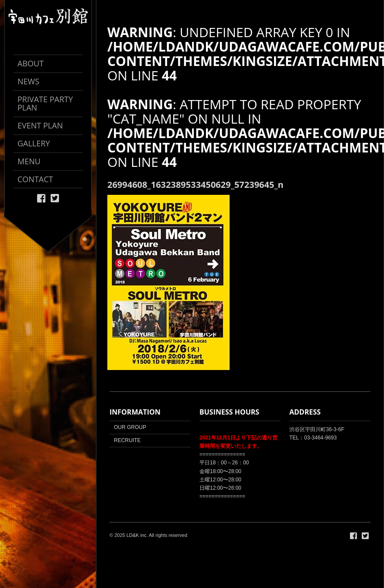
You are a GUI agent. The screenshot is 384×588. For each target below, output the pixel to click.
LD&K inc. (137, 535)
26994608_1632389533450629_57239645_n (195, 185)
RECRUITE (127, 440)
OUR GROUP (130, 427)
